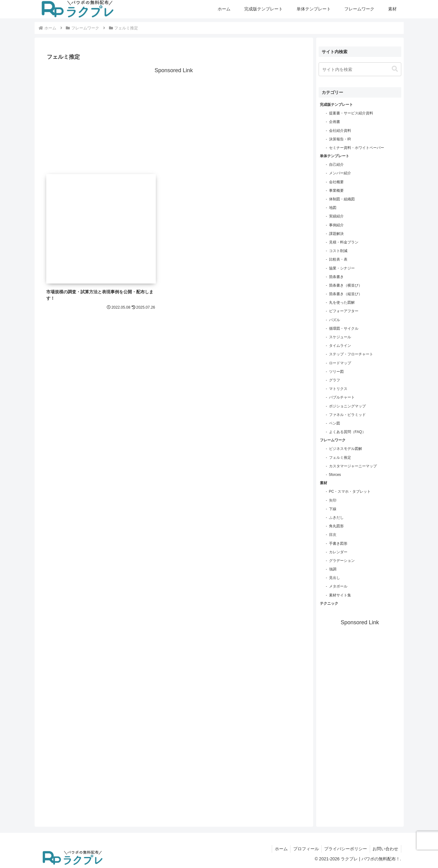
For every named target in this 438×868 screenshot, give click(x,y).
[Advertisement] (174, 118)
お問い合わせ (385, 849)
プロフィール (304, 849)
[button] (395, 69)
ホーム (278, 849)
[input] (360, 69)
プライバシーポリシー (344, 849)
